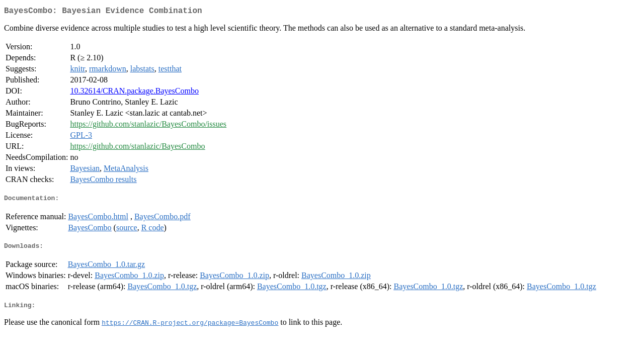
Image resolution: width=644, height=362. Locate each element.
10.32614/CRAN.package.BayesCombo (134, 93)
